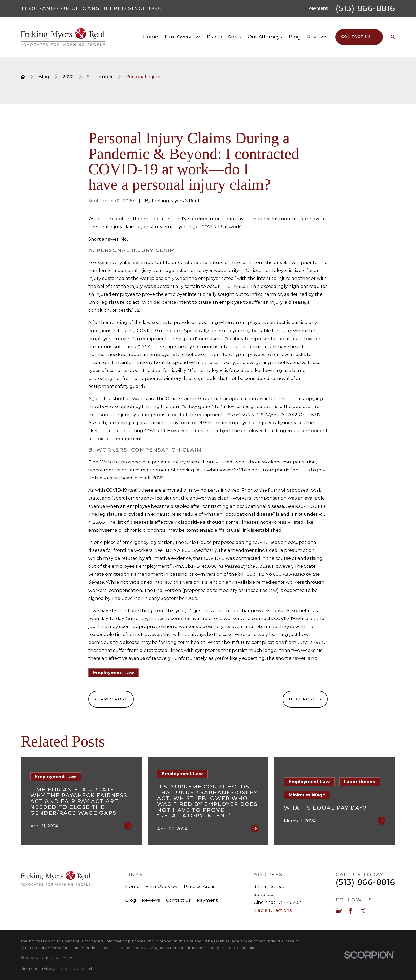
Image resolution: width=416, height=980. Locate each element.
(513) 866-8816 (365, 8)
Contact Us (179, 900)
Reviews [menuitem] (317, 37)
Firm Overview (162, 886)
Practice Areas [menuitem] (224, 37)
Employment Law (114, 673)
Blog (131, 900)
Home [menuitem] (151, 37)
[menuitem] (29, 969)
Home (132, 886)
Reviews (151, 900)
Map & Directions (273, 910)
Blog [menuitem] (295, 37)
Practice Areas (200, 886)
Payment (318, 8)
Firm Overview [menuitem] (182, 37)
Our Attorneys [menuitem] (265, 37)
